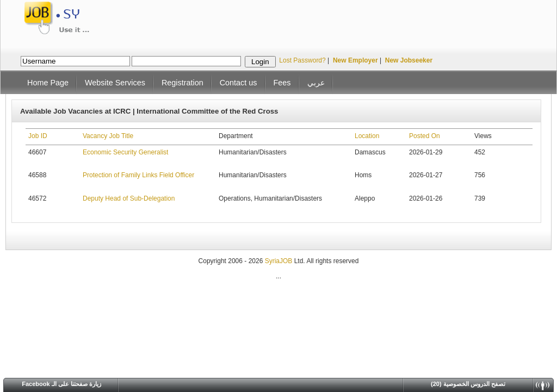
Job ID (38, 136)
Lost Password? (302, 60)
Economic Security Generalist (125, 152)
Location (367, 136)
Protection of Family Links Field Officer (138, 175)
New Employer (355, 60)
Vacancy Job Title (108, 136)
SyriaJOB (280, 261)
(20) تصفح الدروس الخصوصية (468, 384)
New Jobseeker (409, 60)
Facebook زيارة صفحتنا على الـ (61, 384)
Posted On (425, 136)
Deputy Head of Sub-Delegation (129, 198)
